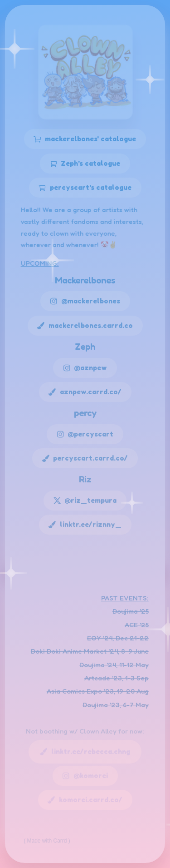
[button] (85, 139)
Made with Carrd (47, 841)
